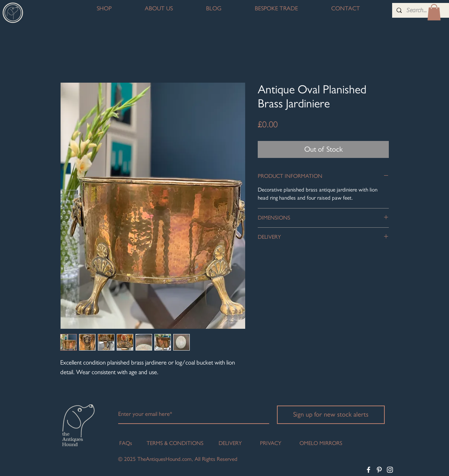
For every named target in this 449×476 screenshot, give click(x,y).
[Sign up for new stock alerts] (331, 415)
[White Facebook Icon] (369, 470)
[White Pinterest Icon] (379, 470)
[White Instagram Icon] (390, 470)
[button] (434, 12)
